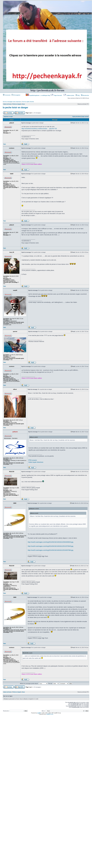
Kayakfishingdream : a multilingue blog (38, 95)
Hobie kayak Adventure (36, 462)
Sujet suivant (85, 117)
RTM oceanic (33, 460)
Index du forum (7, 104)
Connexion (7, 95)
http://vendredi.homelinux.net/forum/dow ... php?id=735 (39, 129)
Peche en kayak (17, 104)
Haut (5, 144)
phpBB (39, 713)
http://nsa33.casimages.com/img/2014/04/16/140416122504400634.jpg (50, 542)
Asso (23, 104)
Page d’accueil (56, 95)
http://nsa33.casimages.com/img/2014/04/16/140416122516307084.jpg (50, 550)
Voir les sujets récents (28, 102)
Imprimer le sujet (8, 117)
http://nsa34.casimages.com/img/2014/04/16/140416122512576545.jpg (50, 546)
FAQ (78, 95)
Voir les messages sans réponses (12, 102)
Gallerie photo (69, 95)
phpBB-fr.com (50, 714)
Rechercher (85, 95)
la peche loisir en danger (15, 107)
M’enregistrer (16, 95)
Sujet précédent (77, 117)
